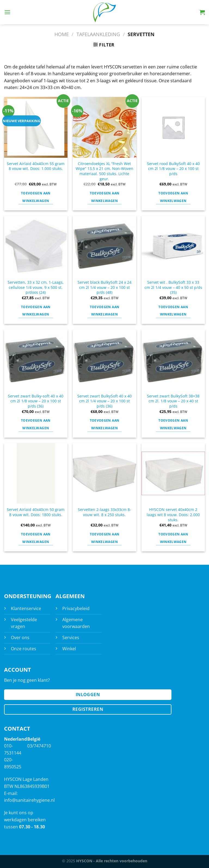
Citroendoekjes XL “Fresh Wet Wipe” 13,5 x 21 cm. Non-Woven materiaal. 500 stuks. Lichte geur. (104, 171)
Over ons (20, 637)
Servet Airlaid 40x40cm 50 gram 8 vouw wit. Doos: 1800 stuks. (36, 512)
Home (62, 34)
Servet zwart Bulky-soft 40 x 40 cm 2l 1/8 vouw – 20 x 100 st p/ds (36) (36, 401)
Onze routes (24, 649)
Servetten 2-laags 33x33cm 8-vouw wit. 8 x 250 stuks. (104, 512)
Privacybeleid (76, 608)
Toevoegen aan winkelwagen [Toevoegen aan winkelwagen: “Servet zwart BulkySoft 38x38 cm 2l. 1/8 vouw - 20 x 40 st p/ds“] (173, 424)
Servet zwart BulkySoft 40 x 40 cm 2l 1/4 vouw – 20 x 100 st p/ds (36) (104, 401)
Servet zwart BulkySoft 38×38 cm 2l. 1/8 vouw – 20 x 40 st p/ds (173, 401)
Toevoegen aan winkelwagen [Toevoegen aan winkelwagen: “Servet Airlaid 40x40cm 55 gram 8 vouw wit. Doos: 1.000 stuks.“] (36, 197)
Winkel (69, 649)
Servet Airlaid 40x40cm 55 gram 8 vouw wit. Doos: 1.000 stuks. (36, 166)
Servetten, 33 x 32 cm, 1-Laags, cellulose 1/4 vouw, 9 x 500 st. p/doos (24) (36, 287)
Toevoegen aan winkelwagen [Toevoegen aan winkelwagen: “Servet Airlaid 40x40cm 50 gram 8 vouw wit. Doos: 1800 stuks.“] (36, 538)
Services (71, 637)
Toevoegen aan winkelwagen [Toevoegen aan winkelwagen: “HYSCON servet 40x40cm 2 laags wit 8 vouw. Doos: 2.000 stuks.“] (173, 538)
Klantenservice (26, 608)
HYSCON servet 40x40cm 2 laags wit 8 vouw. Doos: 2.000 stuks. (173, 515)
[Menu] (7, 12)
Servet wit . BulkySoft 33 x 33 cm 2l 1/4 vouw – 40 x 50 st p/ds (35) (173, 287)
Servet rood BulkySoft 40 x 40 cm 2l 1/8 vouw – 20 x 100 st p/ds (173, 169)
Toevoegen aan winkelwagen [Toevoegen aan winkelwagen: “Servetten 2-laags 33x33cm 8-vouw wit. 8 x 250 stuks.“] (105, 538)
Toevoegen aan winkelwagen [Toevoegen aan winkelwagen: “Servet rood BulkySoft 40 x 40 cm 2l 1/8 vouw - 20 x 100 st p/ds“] (173, 197)
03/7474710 (39, 746)
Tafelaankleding (98, 34)
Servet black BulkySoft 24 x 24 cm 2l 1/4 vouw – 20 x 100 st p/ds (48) (104, 287)
